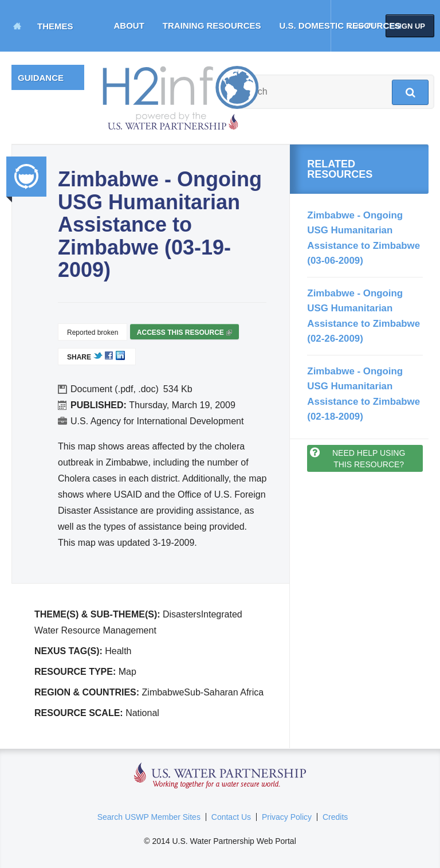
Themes (55, 26)
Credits (335, 817)
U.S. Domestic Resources (340, 26)
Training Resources (212, 26)
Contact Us (231, 817)
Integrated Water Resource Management (26, 177)
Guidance (41, 78)
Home (17, 26)
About (129, 26)
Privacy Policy (287, 817)
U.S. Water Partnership (220, 776)
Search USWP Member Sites (149, 817)
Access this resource (184, 334)
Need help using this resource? (369, 459)
